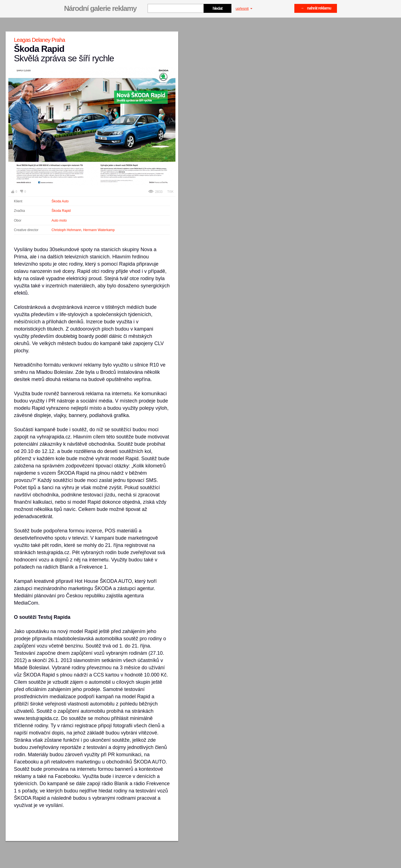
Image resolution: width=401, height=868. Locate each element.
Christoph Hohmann (66, 230)
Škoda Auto (60, 201)
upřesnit (244, 9)
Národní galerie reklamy (100, 8)
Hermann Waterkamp (99, 230)
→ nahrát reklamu (316, 8)
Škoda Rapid (61, 211)
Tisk (170, 192)
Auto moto (59, 220)
